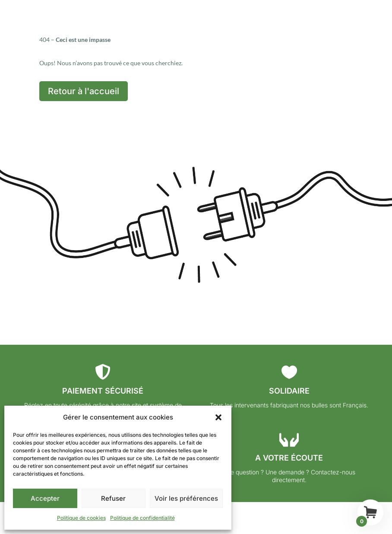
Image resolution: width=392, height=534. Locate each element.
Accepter (45, 498)
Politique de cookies (81, 518)
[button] (218, 417)
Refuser (113, 498)
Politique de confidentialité (142, 518)
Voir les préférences (186, 498)
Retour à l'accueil (84, 91)
